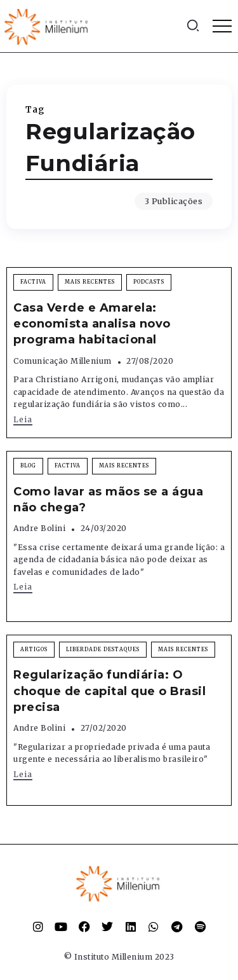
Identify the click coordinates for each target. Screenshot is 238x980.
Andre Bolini (39, 528)
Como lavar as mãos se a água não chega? (108, 500)
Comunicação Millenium (63, 361)
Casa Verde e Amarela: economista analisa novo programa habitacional (92, 324)
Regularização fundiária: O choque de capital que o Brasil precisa (109, 691)
